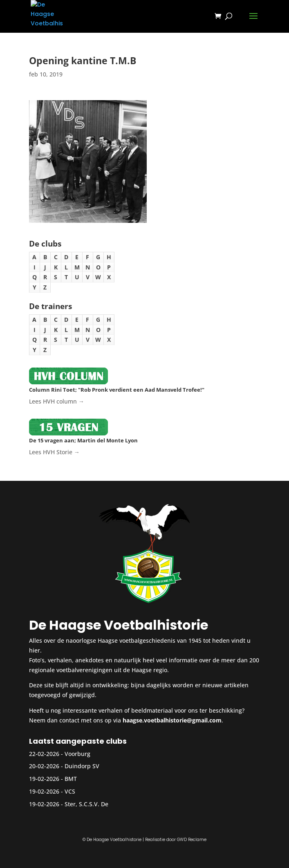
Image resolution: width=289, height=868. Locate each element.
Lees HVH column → (57, 401)
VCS (70, 791)
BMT (71, 779)
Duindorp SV (82, 766)
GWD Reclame (192, 840)
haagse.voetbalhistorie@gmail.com (172, 720)
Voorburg (77, 754)
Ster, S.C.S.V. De (86, 804)
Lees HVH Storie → (54, 452)
